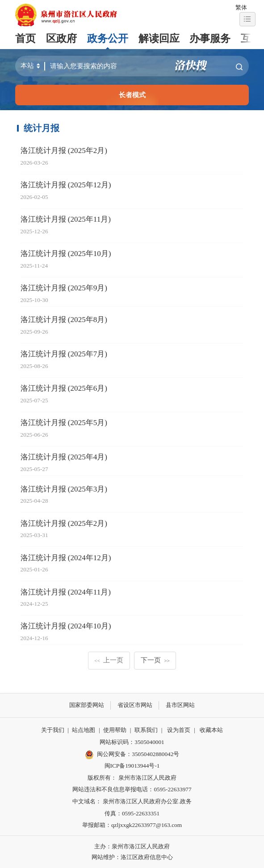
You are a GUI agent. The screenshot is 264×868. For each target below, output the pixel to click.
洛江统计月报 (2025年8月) (64, 320)
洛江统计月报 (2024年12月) (66, 558)
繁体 (241, 7)
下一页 (155, 660)
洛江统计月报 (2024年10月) (66, 626)
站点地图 (84, 730)
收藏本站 (211, 730)
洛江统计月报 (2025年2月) (64, 151)
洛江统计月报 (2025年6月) (64, 388)
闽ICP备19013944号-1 (132, 766)
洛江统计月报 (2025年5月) (64, 423)
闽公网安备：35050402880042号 (132, 755)
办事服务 (210, 39)
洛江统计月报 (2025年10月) (66, 254)
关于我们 (53, 730)
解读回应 (159, 39)
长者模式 (132, 95)
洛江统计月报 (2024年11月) (66, 592)
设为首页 (179, 730)
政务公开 (108, 39)
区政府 (61, 39)
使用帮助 (115, 730)
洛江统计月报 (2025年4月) (64, 457)
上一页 (109, 660)
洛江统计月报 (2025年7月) (64, 354)
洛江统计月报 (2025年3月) (64, 489)
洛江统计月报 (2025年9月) (64, 288)
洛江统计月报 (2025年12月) (66, 185)
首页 (25, 39)
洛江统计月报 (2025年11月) (66, 219)
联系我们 (146, 730)
